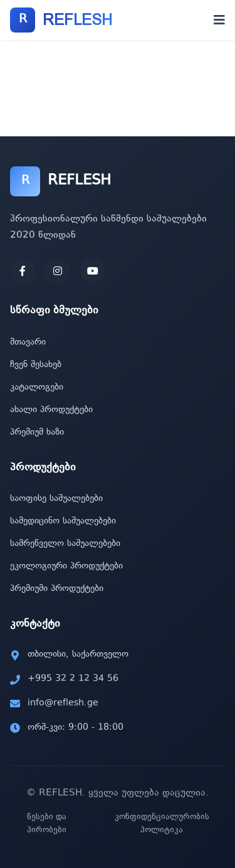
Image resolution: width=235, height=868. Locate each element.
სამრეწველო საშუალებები (65, 544)
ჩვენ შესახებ (36, 365)
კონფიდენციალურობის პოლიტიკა (162, 824)
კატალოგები (37, 388)
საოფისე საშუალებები (56, 499)
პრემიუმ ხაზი (37, 433)
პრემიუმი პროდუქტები (57, 589)
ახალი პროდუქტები (51, 410)
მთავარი (28, 343)
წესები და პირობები (47, 824)
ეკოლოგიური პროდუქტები (66, 567)
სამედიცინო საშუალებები (63, 522)
